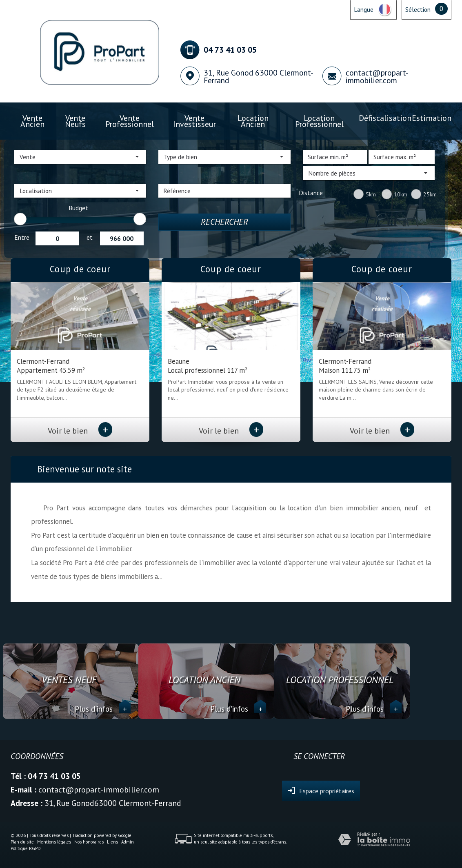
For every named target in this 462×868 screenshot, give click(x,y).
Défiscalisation (385, 118)
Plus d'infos (103, 709)
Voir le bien (80, 431)
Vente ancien (32, 121)
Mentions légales (54, 842)
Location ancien (253, 121)
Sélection (418, 9)
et (90, 237)
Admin (128, 842)
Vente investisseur (194, 121)
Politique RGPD (26, 848)
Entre (22, 237)
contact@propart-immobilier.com (377, 76)
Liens (112, 842)
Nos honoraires (89, 842)
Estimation (432, 118)
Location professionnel (319, 121)
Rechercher (224, 222)
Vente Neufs (75, 121)
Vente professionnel (130, 121)
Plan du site (22, 842)
